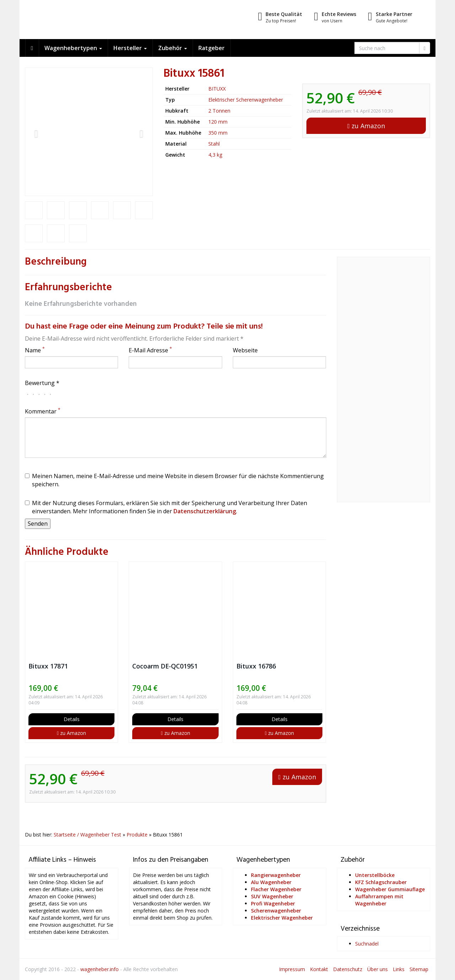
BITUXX (217, 89)
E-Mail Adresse (150, 350)
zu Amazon (366, 126)
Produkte (137, 835)
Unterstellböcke (375, 875)
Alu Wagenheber (271, 882)
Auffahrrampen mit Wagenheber (379, 900)
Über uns (378, 969)
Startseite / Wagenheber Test (87, 835)
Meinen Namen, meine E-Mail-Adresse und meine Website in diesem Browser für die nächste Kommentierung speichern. (174, 480)
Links (399, 969)
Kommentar (43, 411)
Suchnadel (367, 944)
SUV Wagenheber (272, 896)
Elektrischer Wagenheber (282, 918)
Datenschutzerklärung (205, 511)
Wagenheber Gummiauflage (390, 889)
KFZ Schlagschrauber (381, 882)
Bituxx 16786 (256, 666)
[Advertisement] (384, 384)
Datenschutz (348, 969)
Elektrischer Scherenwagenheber (246, 100)
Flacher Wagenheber (276, 889)
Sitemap (419, 969)
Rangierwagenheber (276, 875)
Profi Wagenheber (273, 903)
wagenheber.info (100, 969)
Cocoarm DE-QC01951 (165, 666)
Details (72, 719)
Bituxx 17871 (48, 666)
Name (35, 350)
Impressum (292, 969)
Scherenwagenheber (276, 911)
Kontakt (319, 969)
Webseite (245, 350)
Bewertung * (42, 383)
